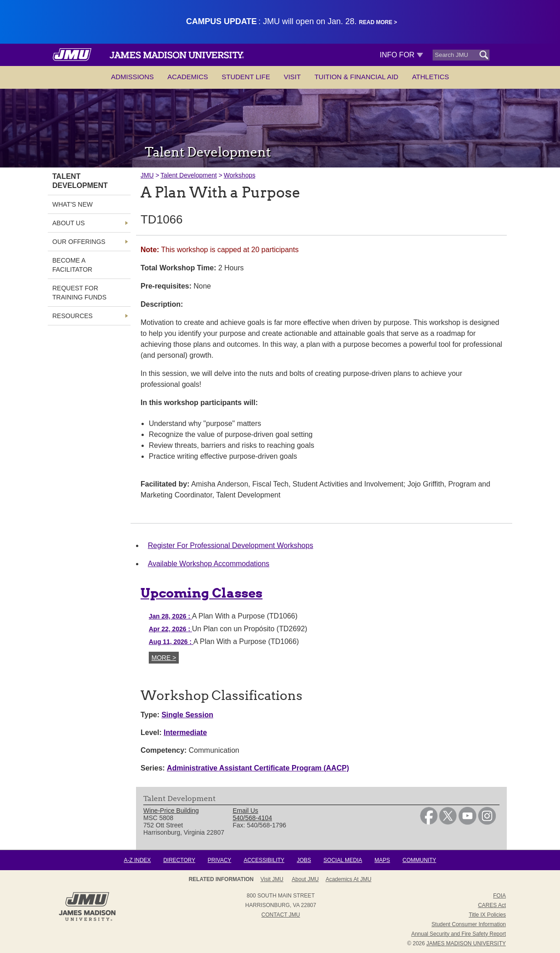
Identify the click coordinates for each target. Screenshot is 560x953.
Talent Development (189, 175)
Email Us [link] (246, 811)
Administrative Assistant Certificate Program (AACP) (258, 768)
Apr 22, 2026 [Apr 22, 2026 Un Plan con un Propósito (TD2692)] (170, 629)
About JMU (305, 879)
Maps (382, 860)
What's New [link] (73, 204)
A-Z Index (137, 860)
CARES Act (492, 905)
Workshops (240, 175)
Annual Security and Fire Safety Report (459, 934)
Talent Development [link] (80, 181)
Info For (401, 55)
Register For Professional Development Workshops (230, 545)
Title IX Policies (487, 915)
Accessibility (264, 860)
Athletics (431, 77)
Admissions (132, 77)
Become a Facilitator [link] (72, 265)
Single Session (187, 715)
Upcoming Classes (202, 593)
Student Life (246, 77)
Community (419, 860)
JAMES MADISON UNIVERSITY (466, 943)
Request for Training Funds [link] (79, 293)
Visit (293, 77)
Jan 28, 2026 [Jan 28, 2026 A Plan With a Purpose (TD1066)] (170, 616)
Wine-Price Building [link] (171, 811)
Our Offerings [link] (79, 242)
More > (164, 658)
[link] (429, 822)
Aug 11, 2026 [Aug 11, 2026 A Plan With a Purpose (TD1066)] (171, 642)
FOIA (499, 896)
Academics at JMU (349, 879)
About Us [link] (68, 223)
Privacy (220, 860)
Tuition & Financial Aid (356, 77)
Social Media (343, 860)
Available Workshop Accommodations (209, 564)
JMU (147, 175)
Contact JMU (281, 915)
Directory (179, 860)
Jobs (304, 860)
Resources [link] (73, 316)
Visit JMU (272, 879)
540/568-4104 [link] (252, 818)
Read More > (378, 22)
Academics (188, 77)
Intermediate (185, 732)
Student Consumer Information (469, 924)
